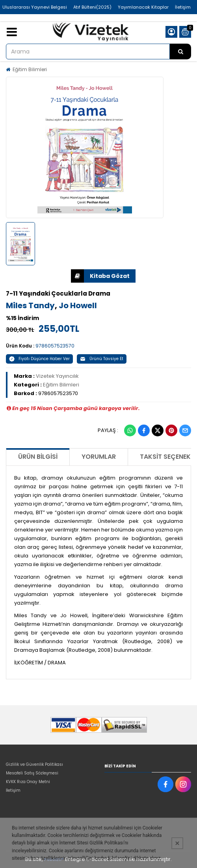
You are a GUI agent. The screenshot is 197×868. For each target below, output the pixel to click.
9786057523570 (55, 346)
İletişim (183, 7)
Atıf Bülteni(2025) (92, 7)
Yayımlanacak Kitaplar (143, 7)
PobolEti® (54, 860)
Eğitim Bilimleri (30, 69)
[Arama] (180, 51)
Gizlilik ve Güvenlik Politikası (34, 764)
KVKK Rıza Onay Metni (28, 782)
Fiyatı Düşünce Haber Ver (39, 359)
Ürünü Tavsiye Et (102, 359)
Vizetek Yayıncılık (57, 376)
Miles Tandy (30, 305)
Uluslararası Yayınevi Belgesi (35, 7)
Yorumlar (99, 457)
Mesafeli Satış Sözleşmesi (32, 773)
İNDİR (77, 276)
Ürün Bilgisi (38, 457)
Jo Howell (78, 305)
